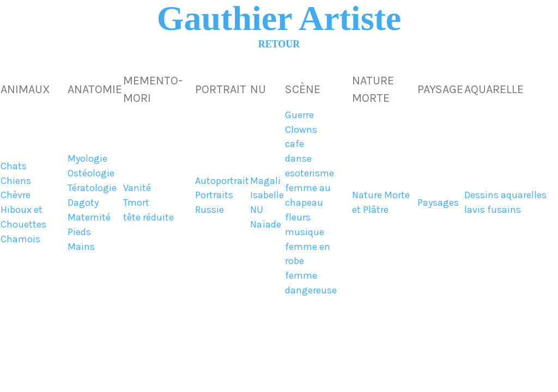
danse (298, 159)
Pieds (79, 232)
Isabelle (267, 195)
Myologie (87, 159)
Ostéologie (91, 173)
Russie (210, 210)
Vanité (137, 188)
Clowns (301, 130)
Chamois (20, 239)
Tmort (136, 203)
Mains (81, 247)
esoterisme (310, 173)
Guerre (299, 115)
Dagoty (83, 203)
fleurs (298, 218)
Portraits (214, 195)
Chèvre (16, 195)
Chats (14, 166)
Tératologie (92, 188)
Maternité (89, 218)
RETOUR (279, 44)
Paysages (438, 203)
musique (305, 232)
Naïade (266, 225)
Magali (265, 181)
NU (257, 210)
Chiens (16, 181)
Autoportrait (222, 181)
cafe (295, 144)
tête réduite (148, 218)
